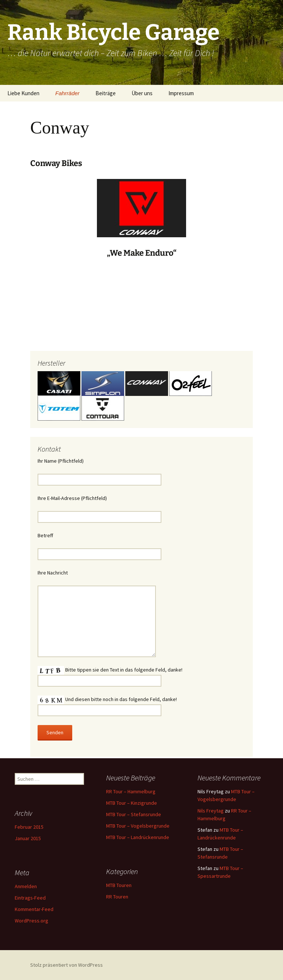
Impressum (181, 93)
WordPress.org (32, 921)
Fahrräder (67, 93)
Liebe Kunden (23, 93)
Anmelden (26, 886)
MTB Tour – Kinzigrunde (132, 803)
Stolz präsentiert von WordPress (67, 965)
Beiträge (106, 93)
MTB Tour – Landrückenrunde (138, 837)
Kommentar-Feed (34, 909)
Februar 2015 (29, 827)
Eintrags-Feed (30, 898)
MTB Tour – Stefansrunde (134, 814)
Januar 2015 (28, 838)
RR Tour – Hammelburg (131, 791)
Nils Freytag (211, 811)
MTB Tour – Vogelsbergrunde (138, 826)
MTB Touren (119, 885)
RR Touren (117, 897)
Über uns (142, 93)
